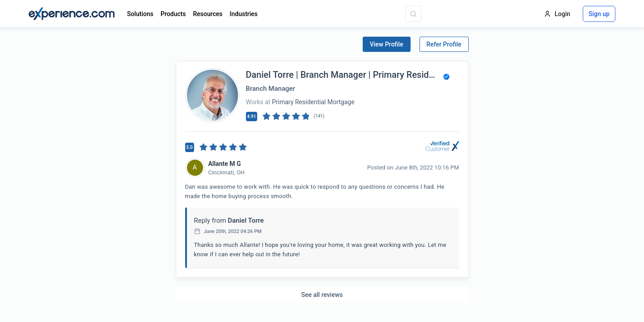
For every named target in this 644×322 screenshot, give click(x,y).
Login (557, 14)
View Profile (387, 44)
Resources (208, 14)
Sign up (599, 14)
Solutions (140, 14)
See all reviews (322, 295)
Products (173, 14)
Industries (244, 14)
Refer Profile (444, 44)
